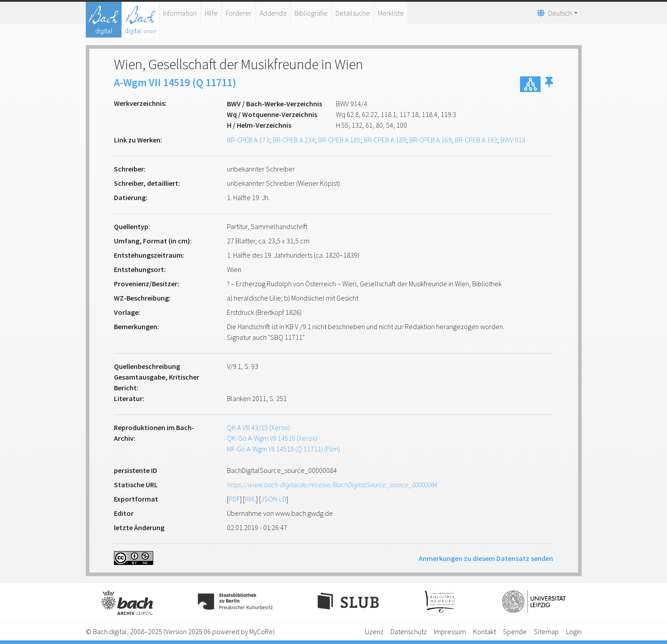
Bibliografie (311, 13)
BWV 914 (513, 140)
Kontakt (485, 631)
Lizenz (374, 631)
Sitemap (546, 631)
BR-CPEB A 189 (385, 140)
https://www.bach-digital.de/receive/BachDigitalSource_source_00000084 (332, 485)
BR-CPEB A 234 (294, 140)
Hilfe (211, 13)
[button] (549, 84)
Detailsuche (353, 13)
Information (180, 13)
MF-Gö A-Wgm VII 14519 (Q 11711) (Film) (283, 449)
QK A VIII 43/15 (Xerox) (258, 427)
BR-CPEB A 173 (248, 140)
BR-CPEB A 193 (476, 140)
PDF (234, 499)
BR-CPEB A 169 (430, 140)
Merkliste (391, 13)
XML (250, 499)
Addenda (273, 13)
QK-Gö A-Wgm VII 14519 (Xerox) (272, 438)
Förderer (239, 13)
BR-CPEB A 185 (339, 140)
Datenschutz (409, 631)
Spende (515, 631)
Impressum (450, 631)
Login (574, 631)
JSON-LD (274, 499)
